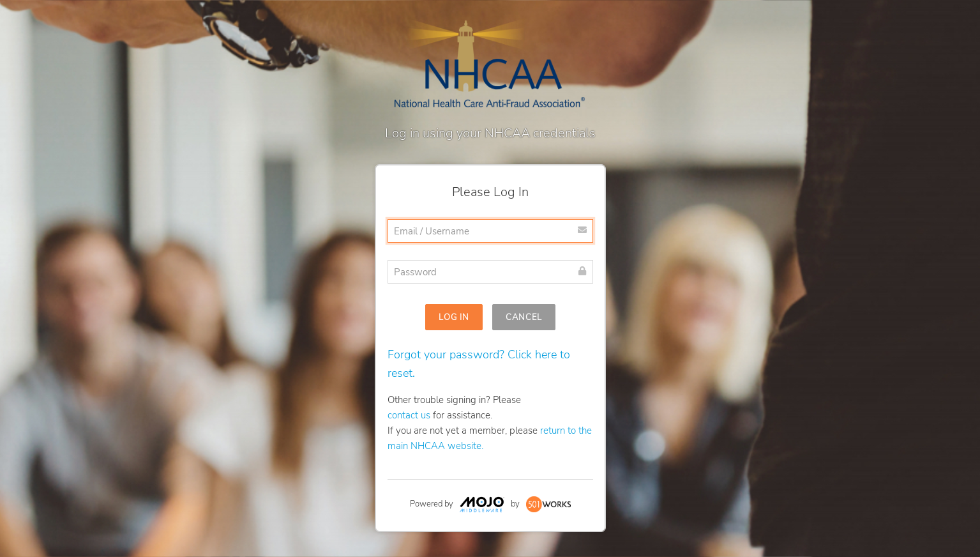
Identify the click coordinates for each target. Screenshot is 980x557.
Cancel (524, 317)
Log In (454, 317)
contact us (409, 415)
